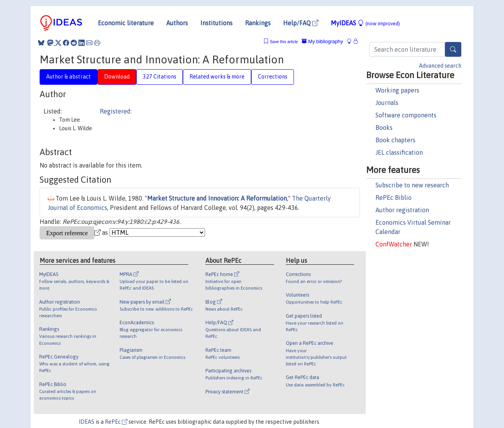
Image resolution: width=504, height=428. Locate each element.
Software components (406, 115)
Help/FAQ (301, 23)
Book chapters (395, 140)
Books (384, 128)
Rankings (258, 23)
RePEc (116, 422)
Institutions (216, 23)
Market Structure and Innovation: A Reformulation (217, 198)
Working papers (397, 90)
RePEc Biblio (394, 197)
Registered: (116, 111)
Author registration (402, 210)
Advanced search (440, 66)
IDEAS (87, 422)
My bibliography (322, 41)
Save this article (284, 42)
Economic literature (126, 23)
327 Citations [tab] (160, 77)
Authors (177, 23)
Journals (387, 103)
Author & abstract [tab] (69, 77)
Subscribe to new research (412, 185)
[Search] (453, 49)
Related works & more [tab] (217, 77)
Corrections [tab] (273, 77)
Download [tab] (117, 77)
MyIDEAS (365, 23)
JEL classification (399, 152)
